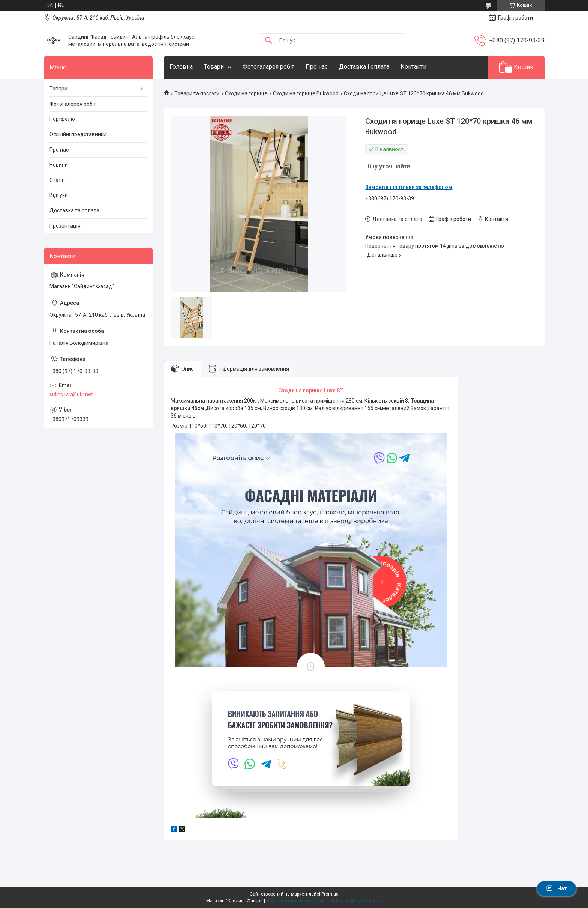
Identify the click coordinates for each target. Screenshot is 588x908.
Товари (214, 67)
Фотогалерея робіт (73, 104)
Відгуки (59, 195)
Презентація (65, 226)
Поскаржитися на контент (294, 901)
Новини (59, 165)
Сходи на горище (246, 93)
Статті (57, 180)
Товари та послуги (197, 93)
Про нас (317, 67)
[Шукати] (268, 41)
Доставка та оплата (74, 210)
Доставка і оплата (364, 67)
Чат (556, 888)
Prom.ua (330, 894)
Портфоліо (62, 119)
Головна (181, 67)
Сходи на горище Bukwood (306, 93)
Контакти (413, 67)
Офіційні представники (78, 134)
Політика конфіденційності (353, 901)
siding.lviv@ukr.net (71, 394)
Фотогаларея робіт (268, 67)
